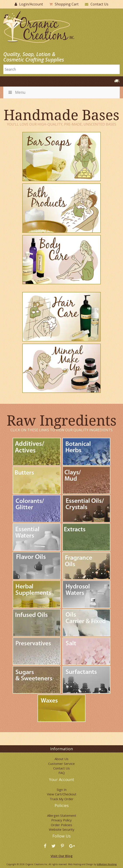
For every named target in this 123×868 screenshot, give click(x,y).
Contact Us (99, 4)
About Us (61, 759)
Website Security (62, 829)
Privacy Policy (61, 820)
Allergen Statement (62, 815)
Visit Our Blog (62, 856)
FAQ (62, 773)
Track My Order (62, 799)
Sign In (62, 790)
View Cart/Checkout (62, 794)
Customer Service (61, 764)
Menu (17, 92)
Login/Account (31, 4)
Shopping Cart (67, 4)
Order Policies (61, 825)
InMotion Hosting (107, 864)
